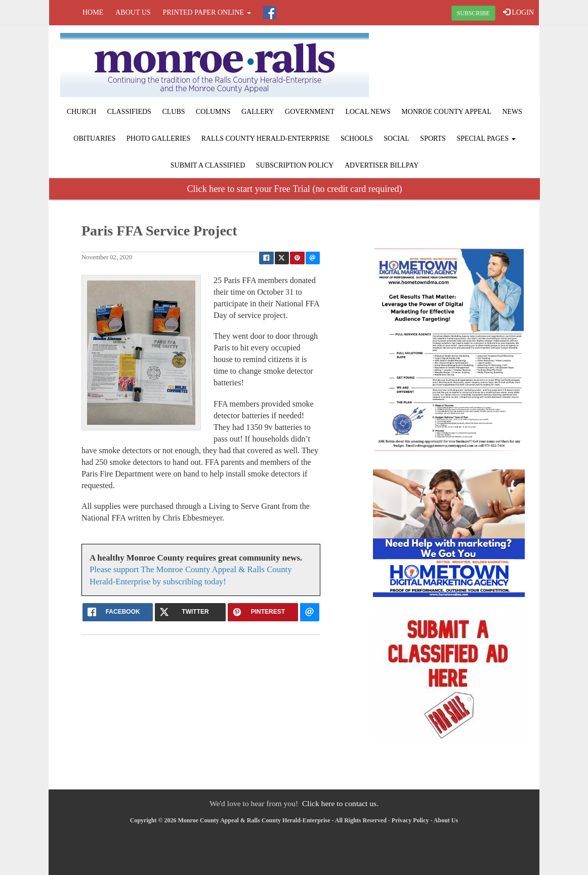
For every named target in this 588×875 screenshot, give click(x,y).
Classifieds (129, 112)
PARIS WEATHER (457, 63)
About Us (133, 12)
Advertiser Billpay (382, 165)
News (512, 112)
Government (310, 112)
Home (93, 12)
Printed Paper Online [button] (207, 12)
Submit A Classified (208, 165)
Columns (213, 112)
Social (396, 138)
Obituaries (94, 138)
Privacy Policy (410, 820)
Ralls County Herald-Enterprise (266, 138)
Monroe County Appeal (446, 112)
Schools (357, 138)
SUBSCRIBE (473, 13)
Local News (368, 112)
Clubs (173, 112)
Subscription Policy (295, 165)
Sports (433, 138)
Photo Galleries (158, 138)
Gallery (258, 112)
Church (81, 112)
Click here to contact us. (340, 803)
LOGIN (518, 12)
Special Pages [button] (486, 138)
